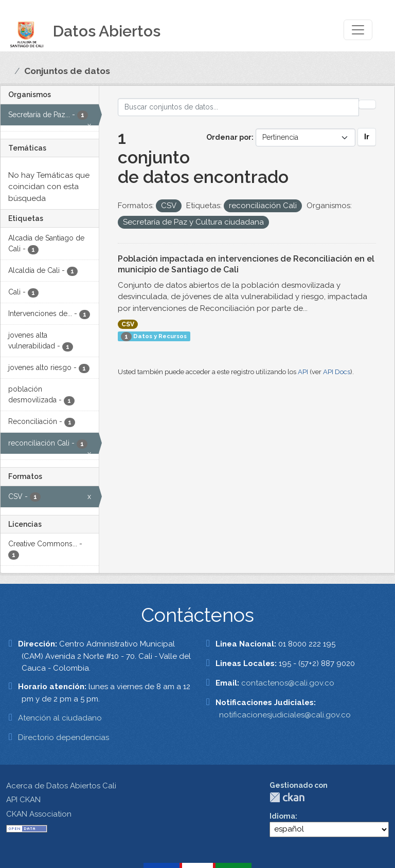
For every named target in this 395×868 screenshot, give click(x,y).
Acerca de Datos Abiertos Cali (61, 786)
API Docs (337, 372)
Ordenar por (229, 137)
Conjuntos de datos (67, 71)
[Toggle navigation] (358, 30)
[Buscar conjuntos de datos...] (239, 107)
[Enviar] (367, 104)
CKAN (287, 797)
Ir (367, 137)
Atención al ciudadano (60, 718)
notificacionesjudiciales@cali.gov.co (285, 715)
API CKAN (23, 800)
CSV (128, 324)
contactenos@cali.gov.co (288, 683)
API (303, 372)
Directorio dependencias (64, 737)
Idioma (282, 816)
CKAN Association (39, 814)
